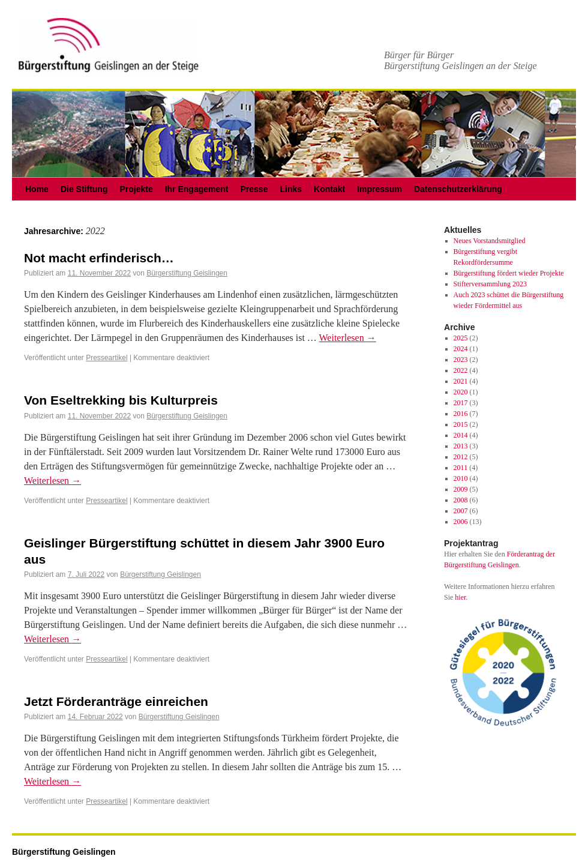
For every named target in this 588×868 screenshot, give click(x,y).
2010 (461, 478)
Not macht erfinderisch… (99, 258)
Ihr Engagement (197, 189)
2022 (461, 370)
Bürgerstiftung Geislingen (187, 273)
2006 (461, 522)
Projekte (136, 189)
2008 (461, 500)
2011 (461, 468)
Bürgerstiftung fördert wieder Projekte (509, 273)
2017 (461, 403)
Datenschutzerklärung (458, 189)
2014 (461, 435)
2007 (461, 511)
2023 (461, 360)
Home (37, 189)
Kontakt (329, 189)
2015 (461, 424)
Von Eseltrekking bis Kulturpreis (121, 400)
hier (460, 597)
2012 (461, 457)
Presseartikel (106, 358)
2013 (461, 446)
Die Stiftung (84, 189)
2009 (461, 489)
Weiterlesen (348, 338)
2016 (461, 414)
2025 (461, 338)
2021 (461, 381)
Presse (254, 189)
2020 (461, 392)
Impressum (379, 189)
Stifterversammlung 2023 (490, 284)
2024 (461, 349)
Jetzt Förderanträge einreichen (116, 701)
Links (291, 189)
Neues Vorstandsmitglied (490, 241)
